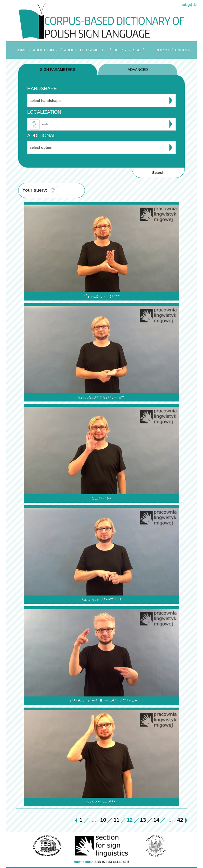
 (101, 397)
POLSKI (162, 50)
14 (156, 820)
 (102, 600)
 (101, 802)
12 (130, 820)
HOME (21, 50)
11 (116, 820)
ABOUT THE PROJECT (86, 50)
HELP (120, 50)
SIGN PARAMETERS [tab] (58, 70)
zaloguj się (189, 5)
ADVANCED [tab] (138, 70)
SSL (136, 50)
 (101, 498)
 (101, 701)
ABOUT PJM (45, 50)
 (101, 296)
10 (103, 820)
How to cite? (83, 862)
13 (143, 820)
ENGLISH (183, 50)
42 (180, 820)
